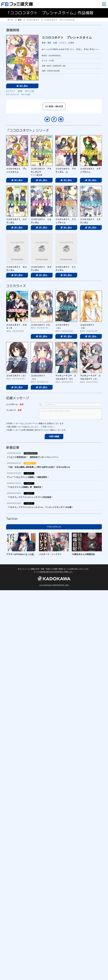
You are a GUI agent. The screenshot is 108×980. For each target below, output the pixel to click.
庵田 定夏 (52, 43)
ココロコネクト (33, 20)
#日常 (20, 91)
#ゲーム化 (26, 94)
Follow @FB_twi (54, 527)
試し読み (22, 86)
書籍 (20, 20)
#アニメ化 (30, 91)
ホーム (10, 20)
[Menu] (104, 4)
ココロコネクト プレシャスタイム (59, 20)
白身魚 (71, 43)
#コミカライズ (12, 94)
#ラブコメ (11, 91)
